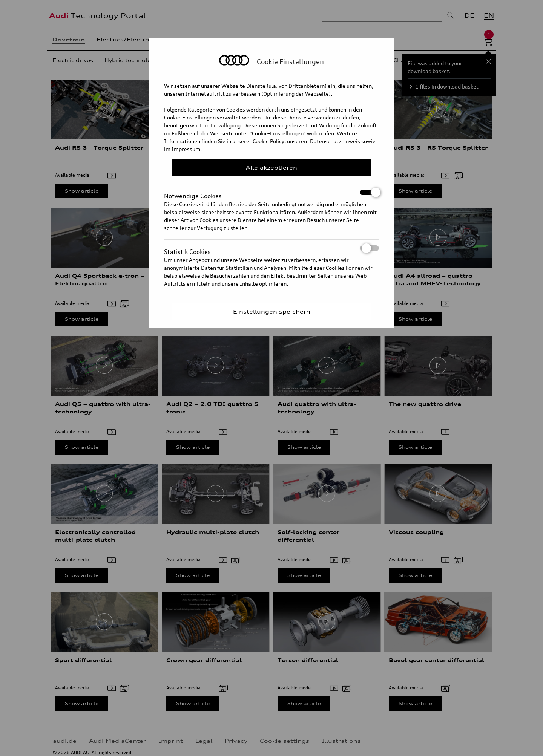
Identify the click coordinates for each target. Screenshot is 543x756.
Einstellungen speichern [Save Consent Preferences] (272, 311)
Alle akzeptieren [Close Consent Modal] (271, 168)
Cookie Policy (268, 141)
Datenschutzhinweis (335, 141)
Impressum (186, 149)
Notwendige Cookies (271, 192)
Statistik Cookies (271, 248)
